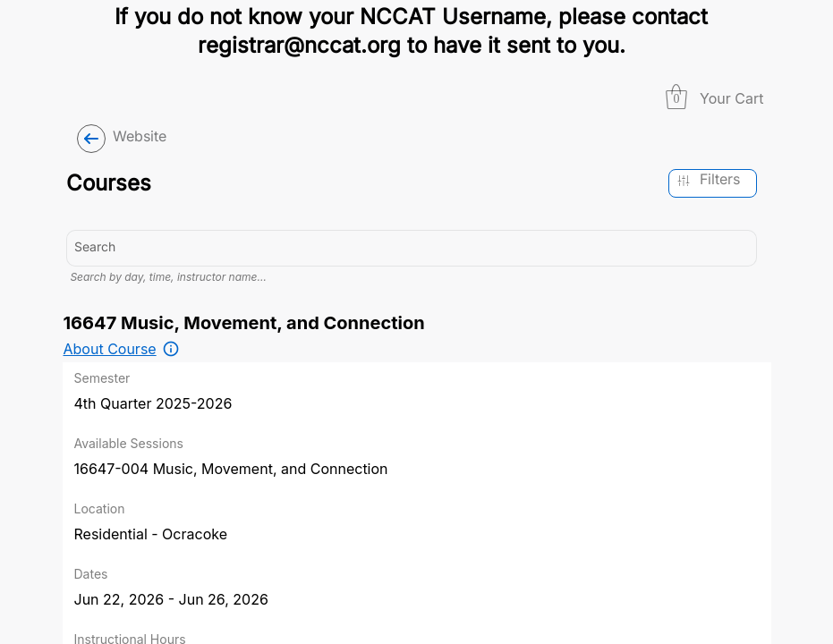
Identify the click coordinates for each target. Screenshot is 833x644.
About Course (110, 349)
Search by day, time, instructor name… (168, 277)
